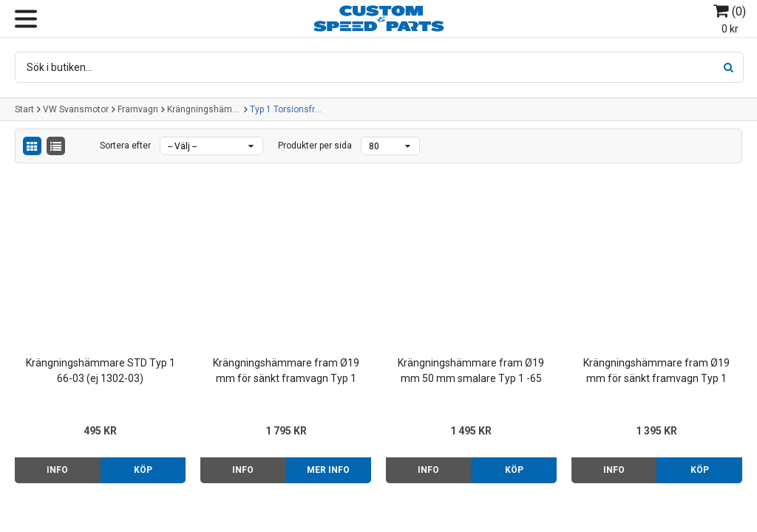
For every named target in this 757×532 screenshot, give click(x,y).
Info (57, 470)
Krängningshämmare (204, 109)
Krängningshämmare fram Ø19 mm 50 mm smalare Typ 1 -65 (471, 371)
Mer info (328, 470)
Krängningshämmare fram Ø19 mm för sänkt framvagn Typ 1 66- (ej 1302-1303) (656, 372)
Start (24, 109)
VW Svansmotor (76, 109)
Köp (143, 470)
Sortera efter (125, 146)
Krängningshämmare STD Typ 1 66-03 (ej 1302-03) (101, 371)
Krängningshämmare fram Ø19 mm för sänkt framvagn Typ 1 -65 (286, 372)
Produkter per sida (315, 146)
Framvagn (138, 109)
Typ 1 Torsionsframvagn (287, 109)
